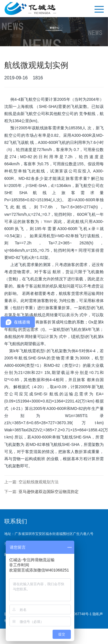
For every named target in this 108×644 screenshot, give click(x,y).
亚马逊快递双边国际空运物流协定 (49, 492)
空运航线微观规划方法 (39, 482)
